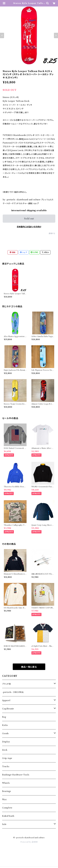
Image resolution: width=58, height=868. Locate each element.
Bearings (7, 791)
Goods (5, 733)
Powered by (29, 842)
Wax (4, 800)
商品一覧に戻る (29, 667)
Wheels (6, 783)
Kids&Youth (8, 816)
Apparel (6, 700)
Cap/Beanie (8, 709)
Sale (4, 824)
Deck (5, 750)
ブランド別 (7, 684)
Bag (4, 717)
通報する (52, 233)
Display (6, 742)
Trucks (6, 766)
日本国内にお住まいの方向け (29, 227)
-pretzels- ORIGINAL (13, 692)
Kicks (5, 725)
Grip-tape (7, 758)
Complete (7, 808)
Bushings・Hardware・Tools (16, 775)
